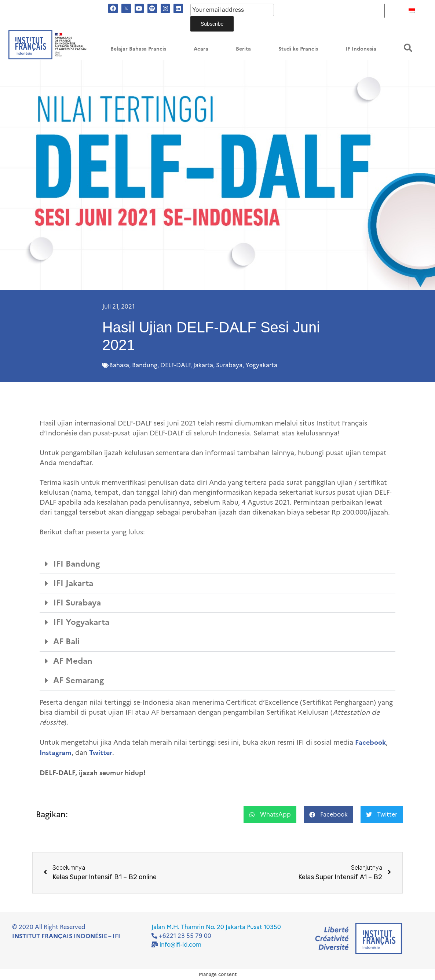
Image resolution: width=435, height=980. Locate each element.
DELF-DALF (175, 365)
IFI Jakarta (73, 583)
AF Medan (73, 661)
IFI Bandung (76, 564)
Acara (201, 49)
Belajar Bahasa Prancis (138, 49)
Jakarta (203, 365)
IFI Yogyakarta (81, 622)
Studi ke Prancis (298, 49)
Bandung (145, 365)
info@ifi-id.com (180, 945)
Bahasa (119, 365)
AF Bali (66, 642)
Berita (243, 49)
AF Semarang (78, 680)
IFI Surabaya (77, 603)
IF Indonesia (361, 49)
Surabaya (229, 365)
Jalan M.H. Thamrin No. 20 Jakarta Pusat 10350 (216, 927)
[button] (408, 48)
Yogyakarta (261, 365)
